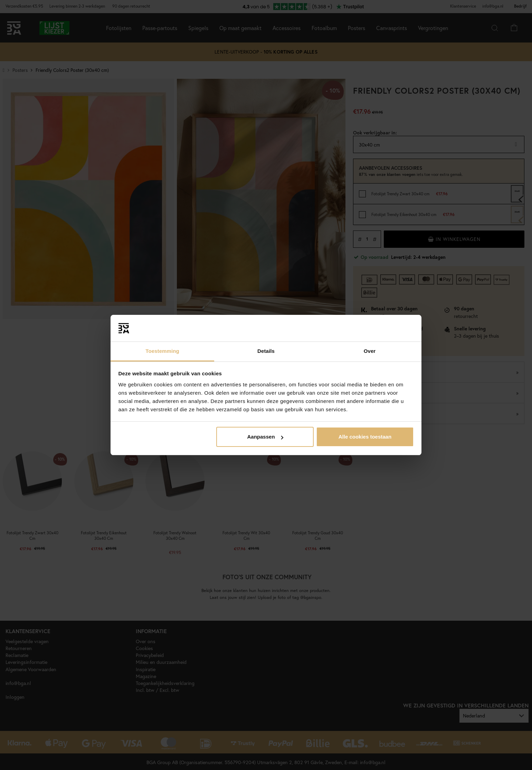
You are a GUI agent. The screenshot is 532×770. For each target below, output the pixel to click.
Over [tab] (370, 351)
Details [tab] (266, 351)
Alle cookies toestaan (365, 437)
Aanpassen (265, 437)
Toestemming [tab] (162, 351)
